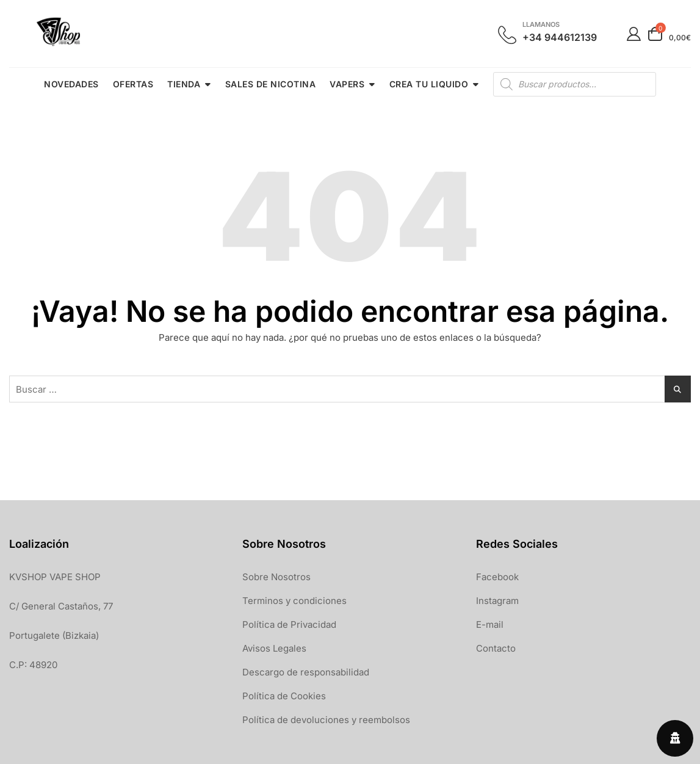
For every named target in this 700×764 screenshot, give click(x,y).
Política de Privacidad (289, 624)
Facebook (497, 577)
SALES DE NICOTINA (271, 84)
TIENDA (184, 84)
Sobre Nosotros (276, 577)
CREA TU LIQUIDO (429, 84)
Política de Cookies (284, 696)
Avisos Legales (274, 648)
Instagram (497, 601)
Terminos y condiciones (294, 601)
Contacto (496, 648)
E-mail (490, 624)
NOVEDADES (71, 84)
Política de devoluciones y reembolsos (326, 720)
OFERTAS (133, 84)
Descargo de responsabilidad (306, 672)
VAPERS (347, 84)
